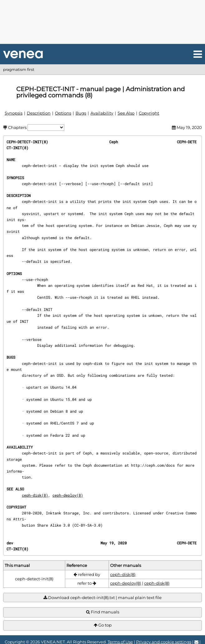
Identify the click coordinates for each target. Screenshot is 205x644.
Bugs (81, 113)
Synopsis (14, 113)
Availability (102, 113)
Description (39, 113)
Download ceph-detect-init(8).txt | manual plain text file (102, 598)
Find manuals (103, 612)
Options (63, 113)
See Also (126, 113)
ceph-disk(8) (35, 495)
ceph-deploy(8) (68, 495)
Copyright (149, 113)
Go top (103, 625)
